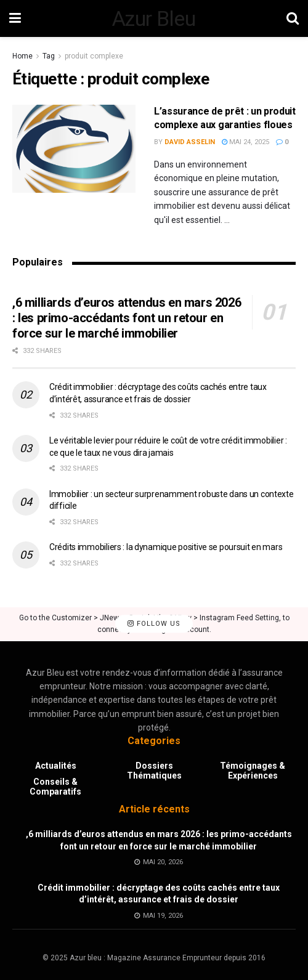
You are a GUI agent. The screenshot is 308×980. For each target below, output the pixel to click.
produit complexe (94, 56)
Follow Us (154, 624)
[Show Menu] (15, 18)
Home (22, 56)
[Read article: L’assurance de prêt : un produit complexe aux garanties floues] (74, 149)
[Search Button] (293, 18)
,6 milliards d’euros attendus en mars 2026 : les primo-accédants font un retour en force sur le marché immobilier (127, 318)
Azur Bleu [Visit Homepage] (154, 18)
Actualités (56, 766)
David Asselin (190, 142)
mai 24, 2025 (245, 142)
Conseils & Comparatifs (55, 787)
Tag (49, 56)
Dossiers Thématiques (154, 771)
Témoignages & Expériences (253, 771)
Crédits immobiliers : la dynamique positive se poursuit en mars (166, 547)
